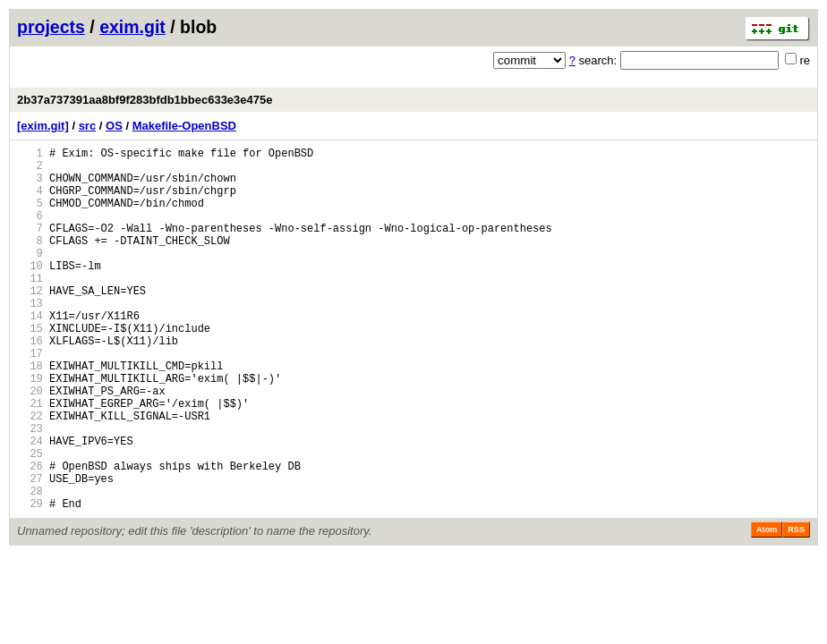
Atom (767, 607)
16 (30, 383)
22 (30, 475)
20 (30, 444)
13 (30, 338)
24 (30, 505)
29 (30, 581)
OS (114, 126)
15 (30, 368)
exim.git (132, 27)
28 (30, 566)
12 (30, 322)
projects (51, 27)
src (88, 126)
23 (30, 490)
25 (30, 520)
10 (30, 292)
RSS (796, 607)
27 (30, 551)
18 (30, 414)
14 (30, 353)
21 (30, 459)
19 (30, 429)
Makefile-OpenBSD (184, 126)
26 (30, 535)
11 (30, 307)
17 (30, 398)
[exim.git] (43, 126)
